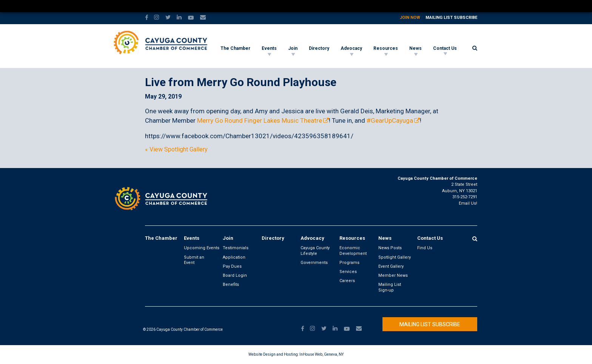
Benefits (231, 285)
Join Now (410, 18)
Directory (319, 48)
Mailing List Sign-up (390, 287)
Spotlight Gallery (395, 257)
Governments (314, 263)
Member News (393, 275)
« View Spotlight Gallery (176, 150)
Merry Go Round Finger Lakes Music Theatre (260, 120)
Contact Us (445, 48)
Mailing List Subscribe (451, 18)
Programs (349, 263)
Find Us (425, 248)
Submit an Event (194, 260)
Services (348, 272)
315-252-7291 (465, 197)
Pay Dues (232, 266)
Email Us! (468, 203)
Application (234, 257)
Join (293, 48)
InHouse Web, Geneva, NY (321, 354)
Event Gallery (391, 266)
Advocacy (351, 48)
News (415, 48)
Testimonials (236, 248)
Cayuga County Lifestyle (315, 251)
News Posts (390, 248)
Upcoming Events (202, 248)
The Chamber (235, 48)
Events (269, 48)
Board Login (235, 275)
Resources (386, 48)
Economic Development (353, 251)
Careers (347, 281)
